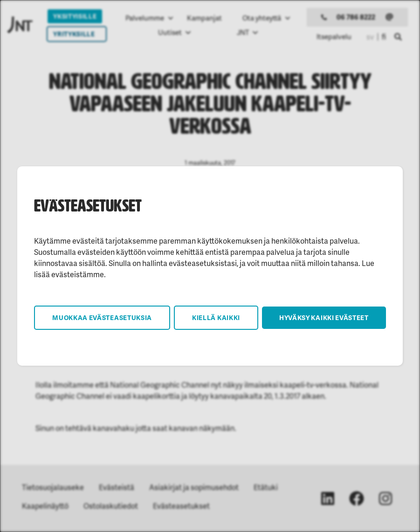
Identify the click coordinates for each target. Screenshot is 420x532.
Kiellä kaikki (216, 317)
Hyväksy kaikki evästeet (324, 317)
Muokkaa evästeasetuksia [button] (102, 317)
